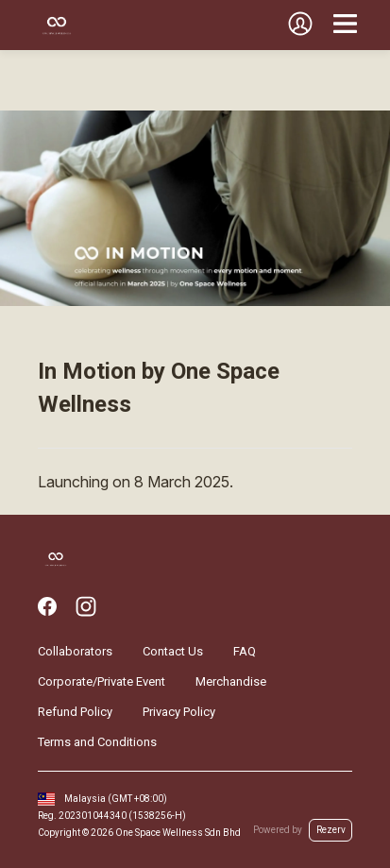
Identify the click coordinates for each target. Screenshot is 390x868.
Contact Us (173, 651)
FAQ (245, 651)
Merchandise (231, 681)
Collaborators (75, 651)
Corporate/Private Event (102, 681)
